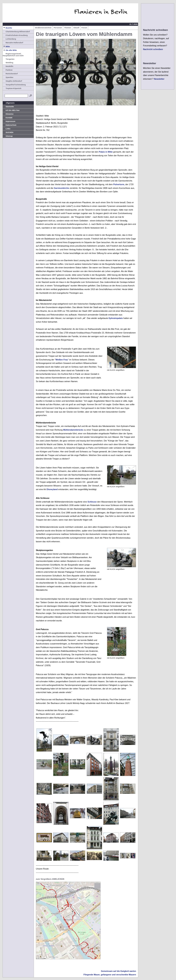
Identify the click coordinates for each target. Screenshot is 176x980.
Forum (84, 28)
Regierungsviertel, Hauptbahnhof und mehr (13, 55)
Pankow (8, 70)
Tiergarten (9, 59)
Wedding (8, 63)
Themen (68, 28)
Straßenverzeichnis (43, 28)
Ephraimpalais (116, 318)
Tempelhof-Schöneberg (14, 85)
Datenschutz (9, 125)
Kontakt (8, 118)
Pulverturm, (119, 184)
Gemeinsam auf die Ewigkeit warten (119, 971)
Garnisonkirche (61, 188)
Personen (58, 28)
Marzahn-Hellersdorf (13, 43)
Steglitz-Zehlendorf (12, 81)
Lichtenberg (9, 39)
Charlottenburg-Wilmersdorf (16, 32)
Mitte (6, 47)
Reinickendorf (10, 74)
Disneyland (52, 489)
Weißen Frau (62, 360)
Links (6, 129)
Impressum (9, 121)
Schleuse (92, 502)
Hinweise (8, 114)
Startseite (8, 107)
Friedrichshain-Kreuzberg (15, 35)
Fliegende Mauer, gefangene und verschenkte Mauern (110, 975)
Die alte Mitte (10, 50)
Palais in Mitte (106, 152)
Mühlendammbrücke (73, 430)
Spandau (8, 77)
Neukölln (8, 66)
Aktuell (76, 28)
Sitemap (8, 136)
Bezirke (7, 28)
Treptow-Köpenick (12, 88)
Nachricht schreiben (153, 49)
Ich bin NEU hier (11, 110)
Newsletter (159, 79)
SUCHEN (8, 132)
